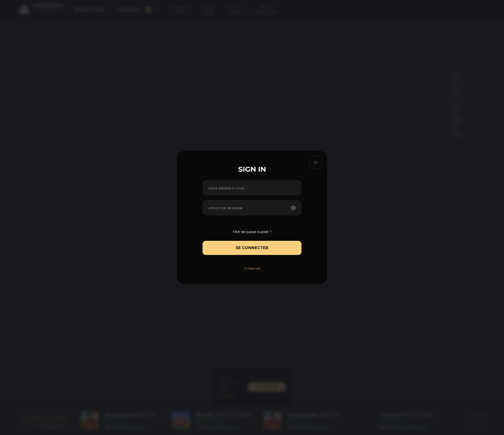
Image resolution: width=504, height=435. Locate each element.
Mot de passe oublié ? (252, 232)
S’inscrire (252, 268)
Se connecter (252, 248)
